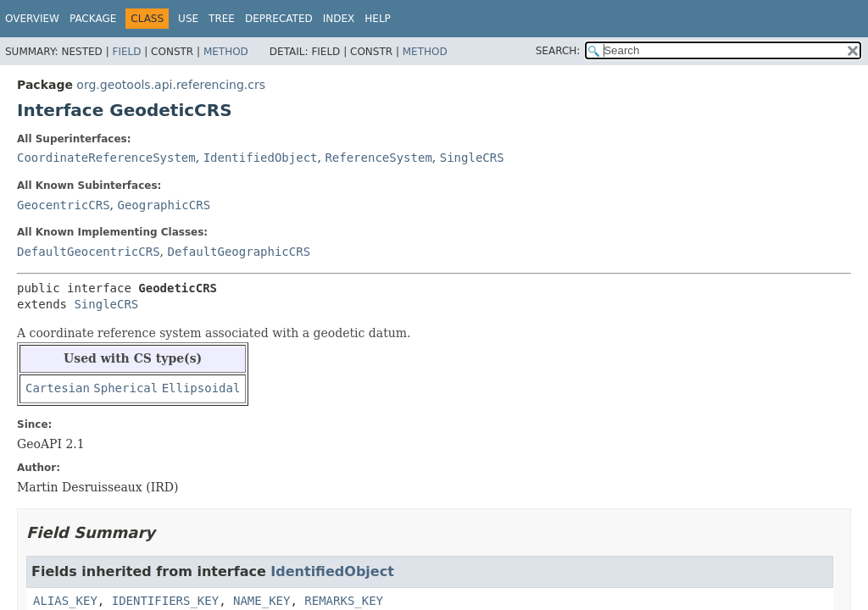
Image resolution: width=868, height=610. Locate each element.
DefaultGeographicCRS (239, 252)
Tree (222, 19)
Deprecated (279, 19)
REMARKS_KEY (344, 601)
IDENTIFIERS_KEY (165, 601)
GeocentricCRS (64, 205)
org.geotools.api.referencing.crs (171, 85)
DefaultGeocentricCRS (89, 252)
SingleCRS (472, 158)
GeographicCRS (164, 205)
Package (93, 19)
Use (188, 19)
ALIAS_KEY (65, 601)
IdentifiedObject (261, 158)
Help (378, 19)
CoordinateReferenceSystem (106, 158)
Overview (32, 19)
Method (226, 52)
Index (339, 19)
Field (126, 52)
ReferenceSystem (378, 158)
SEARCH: (558, 51)
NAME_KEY (262, 601)
